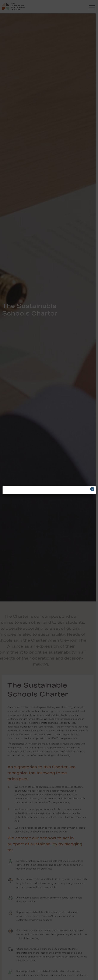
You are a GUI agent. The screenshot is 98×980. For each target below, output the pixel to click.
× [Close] (92, 489)
